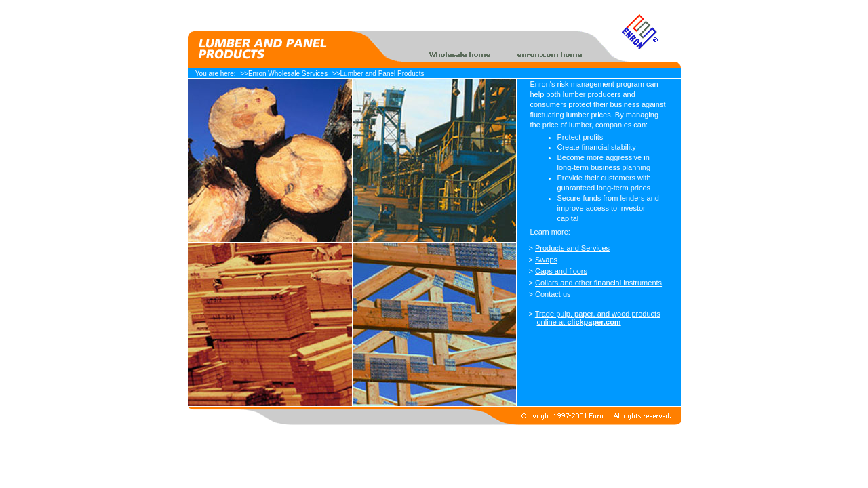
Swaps (546, 260)
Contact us (553, 294)
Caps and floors (561, 271)
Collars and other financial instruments (598, 283)
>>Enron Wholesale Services (284, 74)
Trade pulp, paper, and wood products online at (598, 318)
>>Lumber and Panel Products (378, 74)
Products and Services (572, 248)
